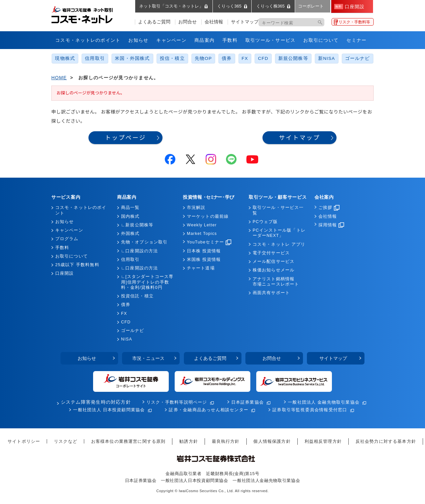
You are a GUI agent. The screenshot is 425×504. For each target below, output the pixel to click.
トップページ (125, 138)
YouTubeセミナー (209, 242)
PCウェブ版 (265, 222)
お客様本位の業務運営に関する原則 (128, 441)
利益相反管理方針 (323, 441)
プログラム (67, 239)
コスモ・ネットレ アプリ (279, 244)
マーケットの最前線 (208, 216)
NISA (127, 339)
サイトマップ (245, 22)
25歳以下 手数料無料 (77, 265)
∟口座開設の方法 (139, 251)
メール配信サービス (274, 262)
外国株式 (130, 234)
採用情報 (331, 225)
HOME (59, 78)
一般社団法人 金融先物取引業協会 (324, 402)
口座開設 (64, 273)
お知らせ (138, 40)
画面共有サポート (271, 293)
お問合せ (187, 22)
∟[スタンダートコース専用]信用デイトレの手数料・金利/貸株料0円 (147, 282)
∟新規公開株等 (137, 225)
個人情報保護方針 (272, 441)
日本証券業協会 (248, 402)
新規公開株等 (293, 58)
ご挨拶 (329, 208)
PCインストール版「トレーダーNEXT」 (279, 233)
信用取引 (95, 58)
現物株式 (65, 58)
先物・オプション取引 (144, 242)
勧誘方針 (189, 441)
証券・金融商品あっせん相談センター (209, 410)
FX (245, 58)
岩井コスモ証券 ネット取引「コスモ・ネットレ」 (90, 14)
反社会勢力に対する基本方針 (386, 441)
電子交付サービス (271, 253)
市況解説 (196, 208)
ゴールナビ (358, 58)
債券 (227, 58)
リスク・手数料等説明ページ (177, 402)
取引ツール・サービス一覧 (278, 210)
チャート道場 (201, 268)
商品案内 (204, 40)
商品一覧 (130, 208)
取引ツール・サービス (271, 40)
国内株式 (130, 216)
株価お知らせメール (274, 270)
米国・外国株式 (132, 58)
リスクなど (66, 441)
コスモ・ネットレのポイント (88, 40)
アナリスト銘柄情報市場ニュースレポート (276, 282)
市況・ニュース (148, 358)
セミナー (356, 40)
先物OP (203, 58)
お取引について (321, 40)
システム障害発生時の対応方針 (96, 402)
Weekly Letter (202, 225)
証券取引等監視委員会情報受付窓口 (310, 410)
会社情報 (214, 22)
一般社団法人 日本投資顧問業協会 (109, 410)
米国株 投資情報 (204, 260)
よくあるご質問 (154, 22)
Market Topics (202, 234)
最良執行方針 (226, 441)
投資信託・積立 (137, 296)
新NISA (327, 58)
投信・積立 (172, 58)
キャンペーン (171, 40)
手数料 (230, 40)
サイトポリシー (24, 441)
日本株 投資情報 (204, 251)
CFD (263, 58)
